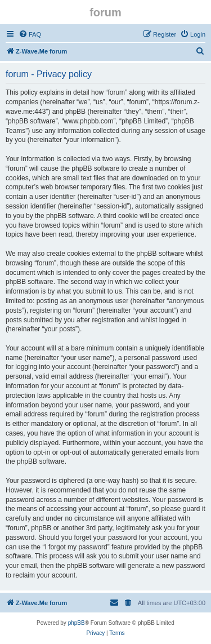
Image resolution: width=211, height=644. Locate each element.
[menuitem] (30, 34)
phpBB (77, 623)
